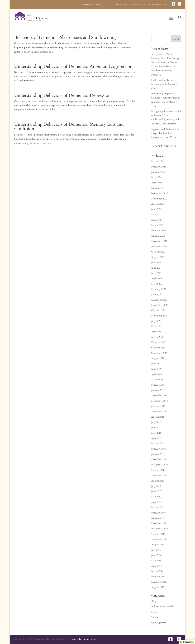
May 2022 (156, 215)
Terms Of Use (90, 639)
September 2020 (159, 316)
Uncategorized (159, 623)
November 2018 (160, 401)
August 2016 (158, 545)
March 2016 (157, 571)
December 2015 (159, 582)
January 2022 (158, 236)
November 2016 (160, 529)
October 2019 (158, 348)
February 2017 (159, 513)
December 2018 (159, 396)
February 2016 (159, 577)
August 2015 (158, 587)
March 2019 (157, 380)
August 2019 (158, 358)
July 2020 (156, 321)
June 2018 (156, 428)
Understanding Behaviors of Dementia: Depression (62, 95)
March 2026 (157, 161)
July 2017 (156, 486)
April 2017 (157, 502)
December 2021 (159, 241)
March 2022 (157, 225)
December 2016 (159, 523)
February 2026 (159, 167)
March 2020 (157, 337)
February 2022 (159, 230)
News (154, 612)
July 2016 (156, 550)
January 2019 (158, 390)
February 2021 (159, 289)
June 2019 (156, 369)
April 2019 (157, 374)
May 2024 (156, 177)
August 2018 (158, 417)
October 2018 (158, 406)
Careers (98, 5)
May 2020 (156, 326)
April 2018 (157, 438)
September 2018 (159, 411)
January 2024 (158, 188)
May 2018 (156, 433)
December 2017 (159, 459)
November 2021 (160, 247)
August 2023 (158, 204)
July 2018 (156, 422)
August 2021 (158, 257)
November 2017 (160, 465)
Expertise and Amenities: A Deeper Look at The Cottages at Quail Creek (165, 133)
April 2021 (157, 278)
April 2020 (157, 332)
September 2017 (159, 475)
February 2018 (159, 449)
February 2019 (159, 385)
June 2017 (156, 491)
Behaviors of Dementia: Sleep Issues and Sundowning (65, 37)
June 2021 (156, 268)
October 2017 (158, 470)
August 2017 (158, 481)
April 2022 (157, 220)
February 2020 (159, 342)
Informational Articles (163, 607)
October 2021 (158, 252)
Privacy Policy (76, 639)
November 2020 (160, 305)
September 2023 (159, 199)
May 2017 (156, 497)
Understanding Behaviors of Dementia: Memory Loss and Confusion (69, 126)
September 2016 (159, 539)
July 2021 (156, 262)
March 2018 (157, 443)
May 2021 (156, 273)
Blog (91, 5)
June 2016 (156, 555)
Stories (155, 617)
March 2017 (157, 507)
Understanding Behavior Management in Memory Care (164, 84)
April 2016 (157, 566)
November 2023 (160, 193)
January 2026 (158, 172)
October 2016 (158, 534)
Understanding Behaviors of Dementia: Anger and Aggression (73, 66)
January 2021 (158, 294)
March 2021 (157, 284)
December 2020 (159, 300)
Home (85, 5)
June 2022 (156, 209)
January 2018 (158, 454)
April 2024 (157, 183)
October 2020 (158, 310)
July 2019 (156, 364)
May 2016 (156, 561)
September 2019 (159, 353)
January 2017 (158, 518)
